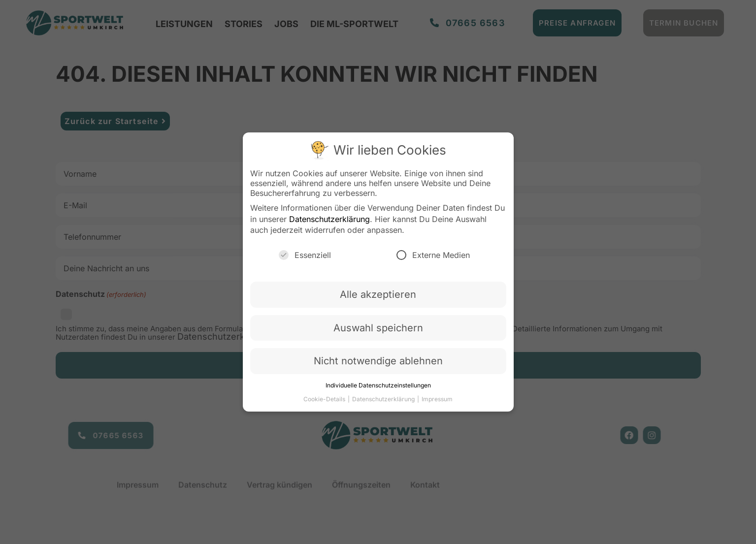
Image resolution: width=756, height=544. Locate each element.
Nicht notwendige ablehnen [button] (378, 361)
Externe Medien (433, 255)
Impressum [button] (437, 399)
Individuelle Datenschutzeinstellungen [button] (378, 385)
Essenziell (305, 255)
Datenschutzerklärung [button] (384, 399)
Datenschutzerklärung (329, 219)
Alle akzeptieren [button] (378, 294)
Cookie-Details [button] (325, 399)
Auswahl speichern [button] (378, 328)
